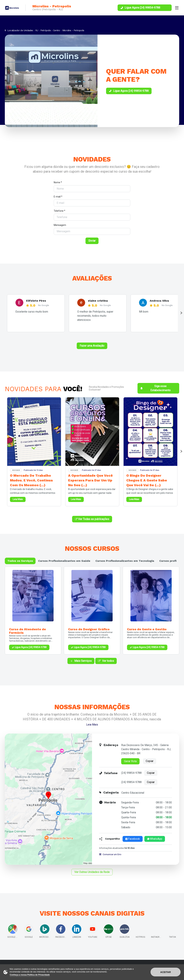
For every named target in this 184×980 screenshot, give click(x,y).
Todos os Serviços (20, 561)
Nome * (58, 182)
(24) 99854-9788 (131, 773)
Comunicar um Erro (110, 854)
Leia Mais (92, 725)
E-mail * (58, 197)
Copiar (150, 761)
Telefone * (59, 211)
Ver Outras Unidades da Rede (92, 872)
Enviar (92, 241)
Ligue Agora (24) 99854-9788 (31, 647)
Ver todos (106, 661)
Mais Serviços (81, 661)
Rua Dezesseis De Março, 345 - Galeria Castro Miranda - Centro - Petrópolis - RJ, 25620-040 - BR (146, 749)
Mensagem (60, 225)
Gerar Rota (130, 761)
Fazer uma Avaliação (92, 346)
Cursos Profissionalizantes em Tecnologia (125, 561)
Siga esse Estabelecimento (155, 388)
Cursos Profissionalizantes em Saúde (64, 561)
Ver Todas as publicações (92, 519)
